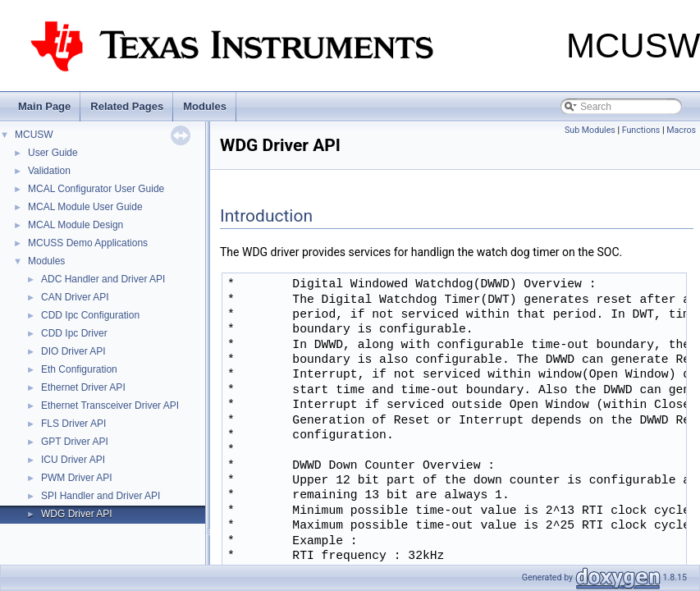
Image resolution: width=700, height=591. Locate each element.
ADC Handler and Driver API (103, 279)
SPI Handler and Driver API (101, 496)
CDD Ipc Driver (74, 333)
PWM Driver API (77, 478)
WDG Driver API (77, 514)
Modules (205, 106)
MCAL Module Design (75, 225)
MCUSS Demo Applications (88, 243)
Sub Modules (590, 130)
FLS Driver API (73, 424)
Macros (681, 130)
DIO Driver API (73, 351)
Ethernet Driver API (83, 387)
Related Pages (127, 106)
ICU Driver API (73, 460)
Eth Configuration (79, 369)
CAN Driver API (75, 297)
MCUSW (34, 135)
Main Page (44, 106)
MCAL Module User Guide (85, 207)
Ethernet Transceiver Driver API (110, 405)
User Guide (53, 153)
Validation (49, 171)
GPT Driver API (75, 442)
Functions (641, 130)
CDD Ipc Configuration (90, 315)
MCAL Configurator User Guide (96, 189)
